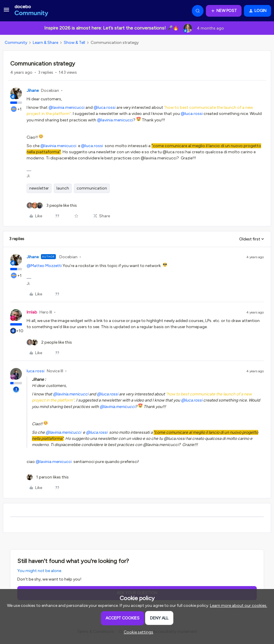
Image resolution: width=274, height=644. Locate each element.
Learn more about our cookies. (239, 606)
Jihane (33, 91)
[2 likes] (49, 342)
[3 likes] (52, 205)
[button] (6, 12)
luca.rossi (36, 371)
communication (92, 188)
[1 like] (48, 477)
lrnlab (32, 312)
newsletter (39, 188)
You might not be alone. (40, 571)
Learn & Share (45, 43)
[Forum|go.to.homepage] (31, 11)
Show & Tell (74, 43)
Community (16, 43)
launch (63, 188)
